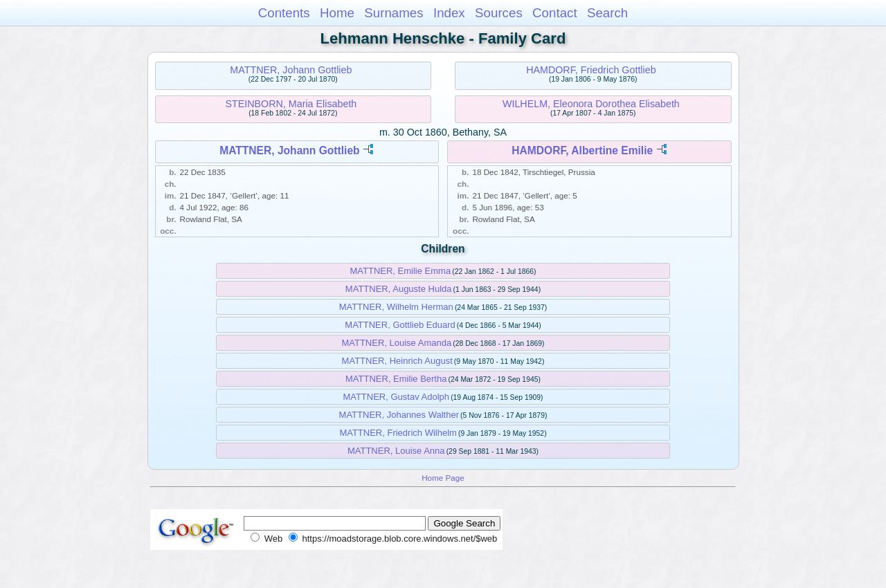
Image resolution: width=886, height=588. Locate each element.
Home (337, 13)
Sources (499, 13)
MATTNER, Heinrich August (397, 361)
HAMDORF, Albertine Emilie (582, 150)
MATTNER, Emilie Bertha (396, 379)
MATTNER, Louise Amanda (396, 343)
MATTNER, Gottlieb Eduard (400, 325)
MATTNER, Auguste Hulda (399, 289)
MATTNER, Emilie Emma (400, 271)
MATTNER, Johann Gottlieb (291, 70)
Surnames (394, 13)
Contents (284, 13)
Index (449, 13)
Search (607, 13)
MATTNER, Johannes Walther (399, 415)
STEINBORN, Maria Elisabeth (291, 104)
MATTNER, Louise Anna (396, 451)
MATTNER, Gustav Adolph (396, 397)
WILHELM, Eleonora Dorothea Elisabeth (591, 104)
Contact (555, 13)
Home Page (443, 478)
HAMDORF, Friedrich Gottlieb (591, 70)
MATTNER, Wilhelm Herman (396, 307)
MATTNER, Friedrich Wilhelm (398, 433)
